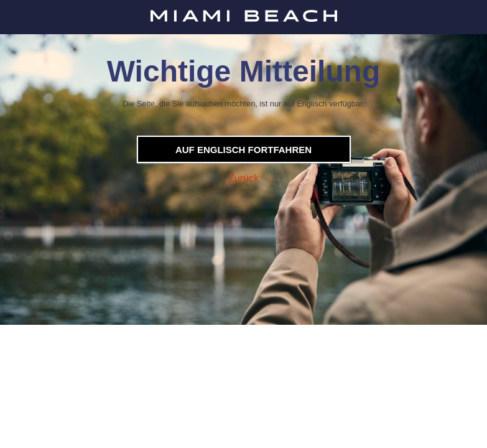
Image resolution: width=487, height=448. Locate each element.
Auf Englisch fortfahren (243, 150)
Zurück (243, 178)
